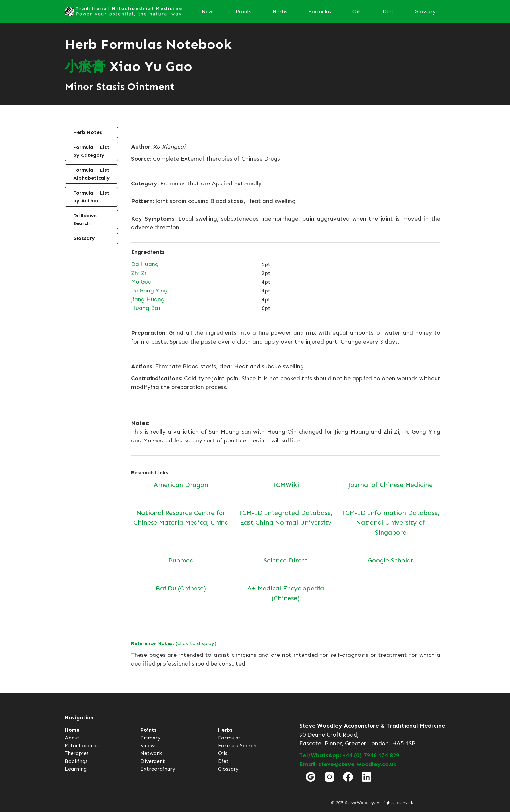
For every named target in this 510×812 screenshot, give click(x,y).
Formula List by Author (91, 197)
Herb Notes (88, 132)
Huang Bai (146, 308)
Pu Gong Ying (149, 291)
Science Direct (286, 560)
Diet (388, 12)
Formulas (320, 12)
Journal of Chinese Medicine (390, 485)
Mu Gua (141, 282)
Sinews (149, 745)
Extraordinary (158, 769)
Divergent (153, 761)
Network (151, 753)
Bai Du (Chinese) (181, 588)
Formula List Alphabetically (91, 174)
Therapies (77, 753)
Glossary (425, 12)
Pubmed (181, 560)
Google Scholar (391, 560)
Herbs (280, 12)
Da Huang (145, 264)
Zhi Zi (139, 273)
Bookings (76, 761)
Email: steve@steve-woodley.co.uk (348, 764)
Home (72, 730)
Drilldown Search (85, 219)
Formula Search (237, 745)
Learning (76, 769)
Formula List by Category (91, 151)
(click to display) (174, 643)
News (208, 12)
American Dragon (181, 485)
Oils (357, 12)
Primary (151, 738)
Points (244, 12)
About (72, 738)
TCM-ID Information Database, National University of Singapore (391, 522)
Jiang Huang (148, 299)
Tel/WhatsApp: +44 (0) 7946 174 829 (349, 755)
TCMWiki (286, 485)
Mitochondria (81, 745)
